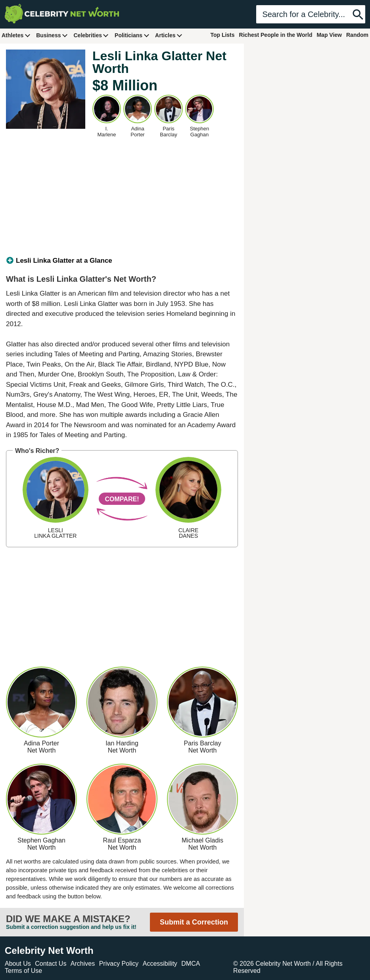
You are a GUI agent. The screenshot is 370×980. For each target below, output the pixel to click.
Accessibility (160, 964)
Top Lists (222, 35)
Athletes (16, 35)
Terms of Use (23, 971)
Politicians (132, 35)
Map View (329, 35)
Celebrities (91, 35)
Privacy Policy (119, 964)
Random (357, 35)
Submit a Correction (194, 922)
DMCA (191, 964)
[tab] (122, 261)
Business (52, 35)
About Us (18, 964)
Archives (83, 964)
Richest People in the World (276, 35)
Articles (169, 35)
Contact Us (51, 964)
